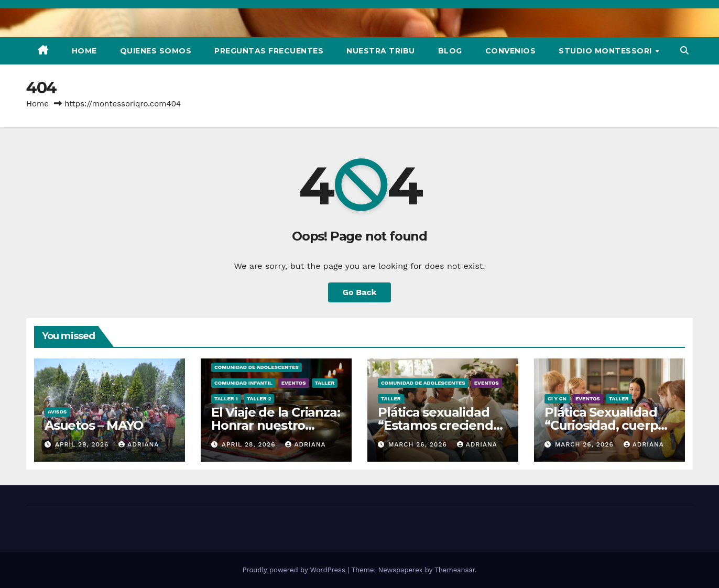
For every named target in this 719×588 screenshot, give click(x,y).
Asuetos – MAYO (94, 425)
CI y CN (557, 399)
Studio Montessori (606, 51)
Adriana (139, 444)
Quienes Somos (156, 51)
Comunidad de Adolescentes (257, 367)
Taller (325, 383)
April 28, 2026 (250, 444)
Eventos (294, 383)
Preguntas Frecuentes (269, 51)
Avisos (57, 412)
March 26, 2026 (419, 444)
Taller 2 (259, 399)
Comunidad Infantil (243, 383)
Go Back (360, 292)
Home (84, 51)
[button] (684, 51)
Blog (450, 51)
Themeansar (455, 570)
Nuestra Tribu (381, 51)
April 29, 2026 (83, 444)
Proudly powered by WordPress (295, 570)
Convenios (511, 51)
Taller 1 (226, 399)
